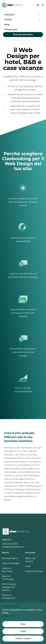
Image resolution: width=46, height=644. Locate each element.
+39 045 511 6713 (10, 544)
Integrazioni (11, 30)
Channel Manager (11, 563)
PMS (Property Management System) (9, 587)
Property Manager (34, 571)
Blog (7, 25)
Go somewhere (9, 616)
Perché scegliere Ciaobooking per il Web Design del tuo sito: (23, 161)
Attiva (23, 624)
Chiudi (23, 631)
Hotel (28, 566)
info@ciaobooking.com (13, 547)
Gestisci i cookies (23, 638)
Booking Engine (10, 558)
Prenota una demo (23, 34)
